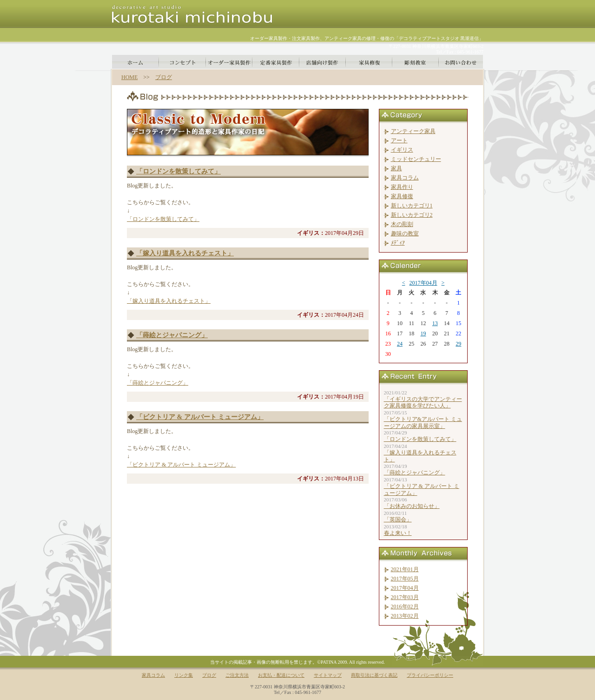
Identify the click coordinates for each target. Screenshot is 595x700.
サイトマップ (328, 675)
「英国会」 (398, 520)
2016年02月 (405, 607)
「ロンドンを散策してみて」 (178, 171)
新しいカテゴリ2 (412, 215)
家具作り (402, 187)
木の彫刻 (402, 224)
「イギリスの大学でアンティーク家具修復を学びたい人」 (423, 402)
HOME (129, 77)
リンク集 (184, 675)
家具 (397, 168)
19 (423, 333)
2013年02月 (405, 616)
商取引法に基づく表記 (374, 675)
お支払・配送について (281, 675)
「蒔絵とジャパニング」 (172, 335)
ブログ (164, 77)
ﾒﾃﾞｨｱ (398, 243)
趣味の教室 (405, 233)
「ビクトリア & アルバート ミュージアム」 (200, 417)
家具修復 (402, 196)
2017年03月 (405, 597)
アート (399, 140)
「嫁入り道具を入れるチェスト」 (185, 253)
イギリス (402, 150)
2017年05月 (405, 579)
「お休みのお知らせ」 (412, 506)
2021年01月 (405, 569)
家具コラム (405, 178)
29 (458, 344)
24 (400, 344)
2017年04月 (423, 283)
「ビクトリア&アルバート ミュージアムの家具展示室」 (423, 422)
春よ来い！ (398, 533)
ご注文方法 (237, 675)
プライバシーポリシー (430, 675)
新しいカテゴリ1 (412, 206)
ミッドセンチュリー (416, 159)
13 (435, 323)
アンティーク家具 (413, 131)
